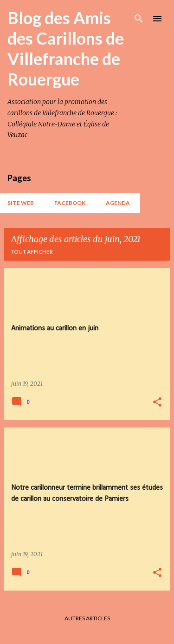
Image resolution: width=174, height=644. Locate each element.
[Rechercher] (139, 19)
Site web (21, 203)
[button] (157, 403)
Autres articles (87, 618)
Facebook (70, 203)
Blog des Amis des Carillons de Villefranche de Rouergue (66, 48)
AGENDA (118, 203)
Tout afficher (32, 252)
